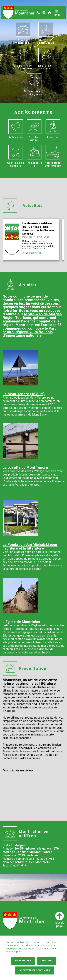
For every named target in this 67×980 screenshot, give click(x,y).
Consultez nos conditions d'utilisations (28, 949)
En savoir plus (32, 253)
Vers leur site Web (27, 485)
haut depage (59, 920)
